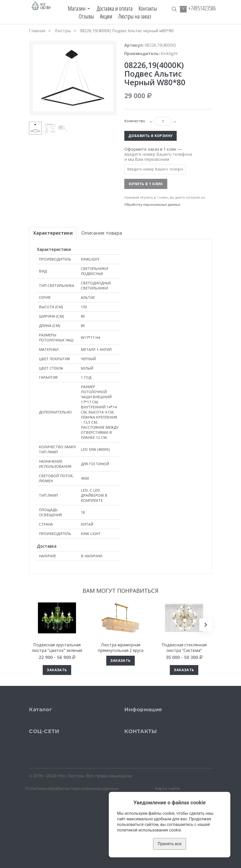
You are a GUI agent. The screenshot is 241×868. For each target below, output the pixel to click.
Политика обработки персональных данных (72, 863)
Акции (106, 16)
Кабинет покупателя (156, 769)
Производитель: (142, 54)
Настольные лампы (59, 752)
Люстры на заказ (135, 16)
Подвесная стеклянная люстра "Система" (184, 648)
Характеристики (53, 233)
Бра (42, 736)
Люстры (63, 31)
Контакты (148, 8)
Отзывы (86, 16)
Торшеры (48, 744)
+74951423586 (202, 8)
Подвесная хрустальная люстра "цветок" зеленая (57, 648)
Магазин (77, 8)
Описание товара (102, 233)
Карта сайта (167, 863)
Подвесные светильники (66, 728)
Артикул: (134, 45)
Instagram (49, 795)
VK (41, 800)
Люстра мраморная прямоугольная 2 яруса (120, 648)
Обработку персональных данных (152, 204)
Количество (135, 121)
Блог (139, 761)
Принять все (170, 844)
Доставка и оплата (115, 8)
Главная (37, 31)
